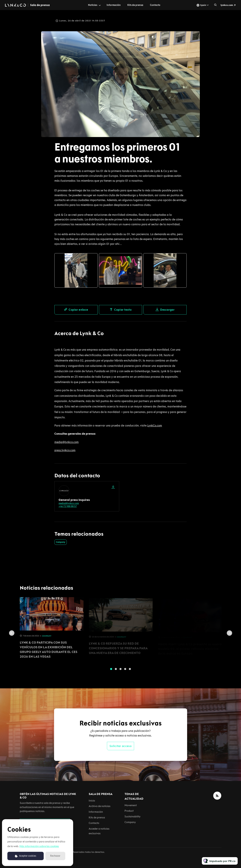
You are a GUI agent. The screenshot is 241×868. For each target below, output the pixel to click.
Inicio (92, 801)
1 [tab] (111, 671)
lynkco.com (227, 5)
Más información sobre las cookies (39, 846)
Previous (12, 635)
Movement (131, 805)
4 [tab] (125, 671)
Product (129, 811)
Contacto (155, 5)
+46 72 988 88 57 (68, 506)
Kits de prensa (135, 5)
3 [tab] (120, 671)
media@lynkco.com (69, 503)
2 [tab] (116, 671)
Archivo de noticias (100, 806)
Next (229, 635)
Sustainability (132, 816)
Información (114, 5)
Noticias (93, 5)
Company (61, 542)
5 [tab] (130, 671)
